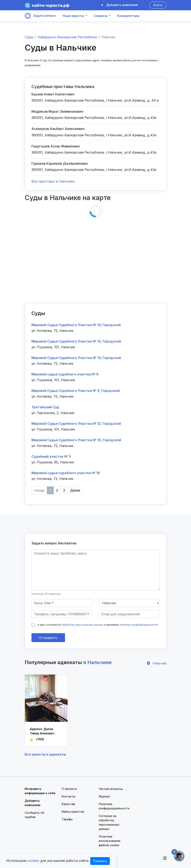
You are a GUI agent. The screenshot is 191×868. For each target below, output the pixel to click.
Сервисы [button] (101, 16)
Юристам (68, 804)
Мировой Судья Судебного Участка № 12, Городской (76, 424)
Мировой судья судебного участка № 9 (65, 374)
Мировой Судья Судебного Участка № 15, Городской (76, 341)
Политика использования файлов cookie (109, 841)
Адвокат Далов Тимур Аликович (42, 731)
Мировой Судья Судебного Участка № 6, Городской (76, 391)
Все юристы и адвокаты (45, 754)
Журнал (104, 796)
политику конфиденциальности (139, 625)
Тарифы (67, 819)
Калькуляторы (128, 16)
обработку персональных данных (82, 625)
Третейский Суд (45, 407)
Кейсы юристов (73, 812)
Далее (75, 490)
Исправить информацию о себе (40, 791)
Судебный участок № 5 (51, 456)
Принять (100, 861)
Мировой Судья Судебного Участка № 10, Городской (76, 440)
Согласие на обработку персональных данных (109, 822)
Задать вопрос (40, 16)
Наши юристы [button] (73, 16)
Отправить (48, 638)
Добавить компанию (119, 5)
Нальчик (156, 663)
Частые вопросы (111, 789)
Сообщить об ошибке (34, 815)
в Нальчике (97, 662)
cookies (33, 861)
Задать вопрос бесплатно (54, 543)
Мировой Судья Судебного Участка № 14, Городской (76, 325)
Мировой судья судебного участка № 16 (66, 473)
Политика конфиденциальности (114, 806)
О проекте (69, 789)
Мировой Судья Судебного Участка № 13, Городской (76, 358)
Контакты (68, 796)
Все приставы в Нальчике (53, 181)
